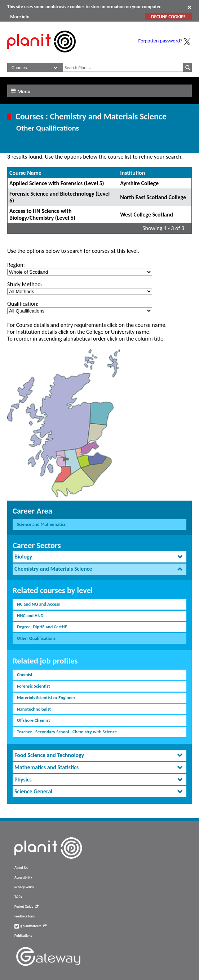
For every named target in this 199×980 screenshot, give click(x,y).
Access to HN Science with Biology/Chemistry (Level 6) (42, 214)
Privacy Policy (24, 887)
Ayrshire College (139, 183)
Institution (132, 173)
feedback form (25, 916)
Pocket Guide (26, 907)
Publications (23, 936)
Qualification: (23, 304)
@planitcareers (31, 926)
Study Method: (25, 284)
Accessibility (23, 878)
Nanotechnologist (34, 709)
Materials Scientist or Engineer (46, 698)
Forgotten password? (160, 41)
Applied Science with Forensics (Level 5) (57, 183)
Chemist (25, 674)
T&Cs (18, 897)
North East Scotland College (153, 197)
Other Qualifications (36, 638)
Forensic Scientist (33, 686)
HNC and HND (30, 616)
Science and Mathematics (41, 524)
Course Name (25, 173)
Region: (16, 265)
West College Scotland (147, 215)
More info (20, 17)
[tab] (99, 557)
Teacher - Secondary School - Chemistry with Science (67, 732)
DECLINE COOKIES (168, 17)
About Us (21, 868)
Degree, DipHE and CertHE (42, 627)
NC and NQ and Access (38, 604)
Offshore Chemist (34, 720)
